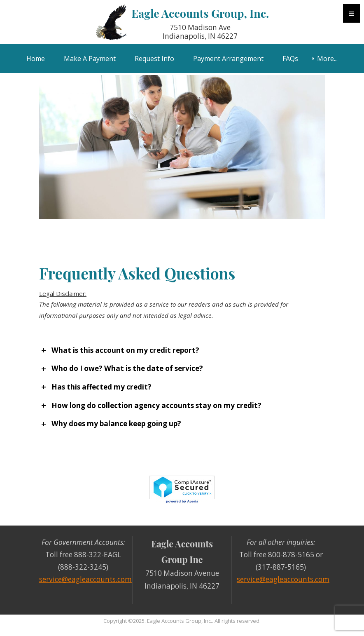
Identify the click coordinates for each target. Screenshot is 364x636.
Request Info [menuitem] (154, 59)
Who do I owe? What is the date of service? (127, 368)
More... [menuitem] (327, 59)
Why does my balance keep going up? (116, 424)
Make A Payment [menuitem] (90, 59)
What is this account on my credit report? (125, 350)
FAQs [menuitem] (290, 59)
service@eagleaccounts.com (85, 579)
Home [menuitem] (36, 59)
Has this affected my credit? (101, 387)
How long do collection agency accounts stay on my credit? (156, 405)
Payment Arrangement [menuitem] (228, 59)
